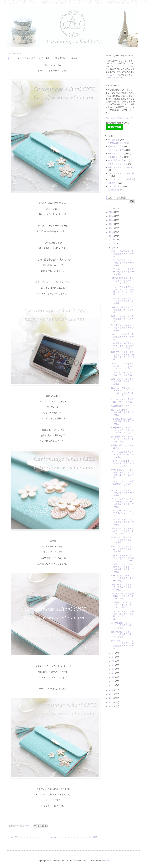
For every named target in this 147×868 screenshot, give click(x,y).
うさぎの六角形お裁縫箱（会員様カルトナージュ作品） (122, 421)
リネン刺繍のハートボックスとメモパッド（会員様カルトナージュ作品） (122, 474)
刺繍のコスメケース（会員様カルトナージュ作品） (122, 319)
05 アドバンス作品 (117, 153)
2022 (112, 224)
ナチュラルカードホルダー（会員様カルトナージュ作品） (122, 272)
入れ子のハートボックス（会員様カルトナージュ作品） (122, 381)
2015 (112, 702)
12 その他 (113, 183)
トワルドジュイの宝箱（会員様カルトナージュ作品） (122, 301)
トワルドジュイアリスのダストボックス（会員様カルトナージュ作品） (122, 615)
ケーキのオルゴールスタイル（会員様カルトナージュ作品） (122, 578)
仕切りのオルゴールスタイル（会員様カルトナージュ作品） (122, 634)
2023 (112, 220)
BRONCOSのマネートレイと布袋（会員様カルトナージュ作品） (122, 281)
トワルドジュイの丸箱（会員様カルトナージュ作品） (122, 522)
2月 (113, 681)
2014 (112, 706)
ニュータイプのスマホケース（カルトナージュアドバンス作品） (122, 605)
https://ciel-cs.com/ (114, 78)
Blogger (105, 861)
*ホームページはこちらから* (119, 118)
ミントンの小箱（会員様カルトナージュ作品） (122, 374)
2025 (112, 212)
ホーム (53, 837)
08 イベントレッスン (118, 164)
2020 (112, 232)
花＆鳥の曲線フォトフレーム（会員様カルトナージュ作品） (122, 625)
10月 (114, 248)
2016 (112, 698)
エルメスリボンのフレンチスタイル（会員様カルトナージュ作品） (122, 346)
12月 (114, 240)
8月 (113, 657)
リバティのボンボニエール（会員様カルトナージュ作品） (122, 549)
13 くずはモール (116, 186)
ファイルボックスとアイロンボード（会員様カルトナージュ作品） (122, 366)
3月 (113, 677)
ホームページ (112, 75)
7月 (113, 661)
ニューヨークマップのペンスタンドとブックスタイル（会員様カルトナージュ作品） (122, 392)
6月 (113, 665)
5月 (113, 669)
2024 (112, 216)
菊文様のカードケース (121, 406)
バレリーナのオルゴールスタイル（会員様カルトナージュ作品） (122, 463)
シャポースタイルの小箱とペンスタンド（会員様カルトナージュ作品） (122, 291)
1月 (113, 685)
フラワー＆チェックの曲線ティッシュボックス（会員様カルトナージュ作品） (122, 568)
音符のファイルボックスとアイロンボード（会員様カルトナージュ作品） (122, 356)
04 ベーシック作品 (117, 150)
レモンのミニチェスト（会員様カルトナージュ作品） (122, 493)
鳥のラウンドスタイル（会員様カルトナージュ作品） (122, 328)
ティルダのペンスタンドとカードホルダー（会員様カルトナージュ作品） (122, 644)
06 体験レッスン (116, 157)
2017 (112, 694)
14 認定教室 (114, 190)
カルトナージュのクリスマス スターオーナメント (123, 513)
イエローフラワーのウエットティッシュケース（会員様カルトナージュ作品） (122, 503)
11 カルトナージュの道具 (120, 179)
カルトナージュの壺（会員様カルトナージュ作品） (122, 337)
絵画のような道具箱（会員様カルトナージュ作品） (122, 254)
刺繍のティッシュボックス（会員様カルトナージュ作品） (122, 587)
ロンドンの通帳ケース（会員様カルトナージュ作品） (122, 412)
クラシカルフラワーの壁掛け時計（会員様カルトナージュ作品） (122, 484)
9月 (113, 653)
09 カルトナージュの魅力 (120, 167)
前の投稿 (93, 837)
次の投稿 (13, 837)
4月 (113, 673)
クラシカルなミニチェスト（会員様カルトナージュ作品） (122, 454)
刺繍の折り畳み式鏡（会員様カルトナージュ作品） (122, 310)
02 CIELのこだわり (117, 143)
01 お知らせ (114, 140)
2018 (112, 690)
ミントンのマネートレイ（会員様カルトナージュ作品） (122, 263)
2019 (112, 236)
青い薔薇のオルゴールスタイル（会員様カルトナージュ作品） (122, 439)
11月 (114, 244)
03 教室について (116, 146)
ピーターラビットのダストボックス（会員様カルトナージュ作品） (122, 430)
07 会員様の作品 (116, 160)
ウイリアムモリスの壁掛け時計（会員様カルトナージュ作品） (122, 596)
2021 (112, 228)
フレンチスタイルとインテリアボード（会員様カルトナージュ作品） (122, 558)
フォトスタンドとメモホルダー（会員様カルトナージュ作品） (122, 531)
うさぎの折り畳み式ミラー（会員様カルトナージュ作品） (122, 540)
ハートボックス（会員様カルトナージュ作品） (122, 400)
